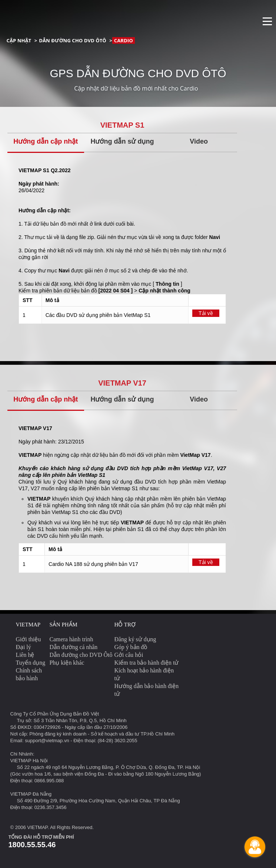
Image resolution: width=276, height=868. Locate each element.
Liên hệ (25, 655)
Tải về (206, 313)
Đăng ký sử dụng (135, 639)
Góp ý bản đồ (131, 647)
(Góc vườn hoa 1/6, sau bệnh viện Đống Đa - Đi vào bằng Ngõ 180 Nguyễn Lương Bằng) (106, 774)
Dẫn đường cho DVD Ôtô (73, 40)
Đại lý (24, 647)
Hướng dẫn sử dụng (122, 141)
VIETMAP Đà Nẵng (31, 794)
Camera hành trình (72, 639)
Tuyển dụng (31, 663)
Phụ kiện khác (67, 663)
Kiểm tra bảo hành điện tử (147, 663)
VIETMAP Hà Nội (29, 761)
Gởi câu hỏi (129, 655)
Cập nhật (19, 40)
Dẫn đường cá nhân (74, 647)
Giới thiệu (29, 639)
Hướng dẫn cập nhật (46, 141)
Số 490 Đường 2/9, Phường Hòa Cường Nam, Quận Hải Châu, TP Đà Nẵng (99, 801)
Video (199, 141)
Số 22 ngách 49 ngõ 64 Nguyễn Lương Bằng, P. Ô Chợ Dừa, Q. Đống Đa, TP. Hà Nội (109, 767)
